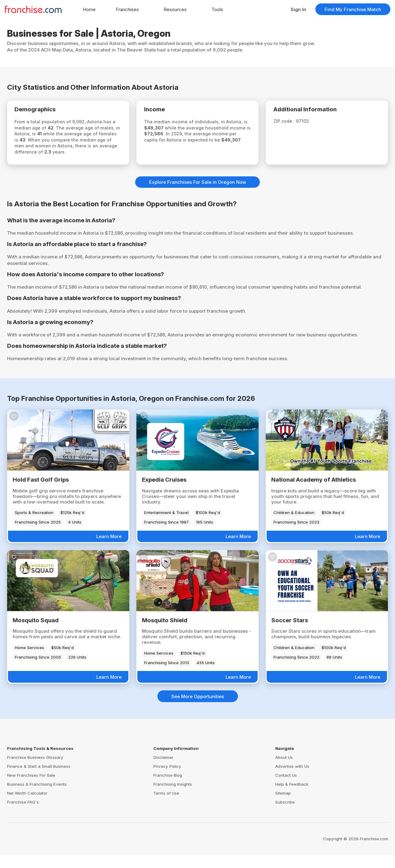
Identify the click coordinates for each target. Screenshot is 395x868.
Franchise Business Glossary (35, 770)
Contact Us (286, 788)
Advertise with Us (292, 779)
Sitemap (283, 805)
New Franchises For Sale (31, 788)
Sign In (298, 9)
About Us (284, 770)
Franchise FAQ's (23, 814)
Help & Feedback (292, 796)
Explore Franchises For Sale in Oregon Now (197, 194)
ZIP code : (289, 123)
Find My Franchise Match (353, 9)
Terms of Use (166, 805)
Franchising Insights (173, 796)
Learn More (109, 549)
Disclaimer (163, 770)
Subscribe (285, 814)
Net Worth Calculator (27, 805)
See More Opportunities (198, 709)
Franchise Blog (168, 788)
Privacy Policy (167, 779)
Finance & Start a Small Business (39, 779)
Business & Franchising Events (37, 796)
